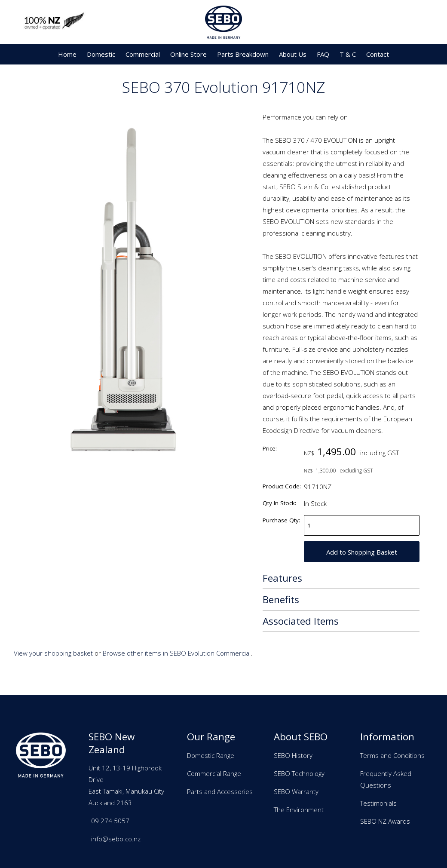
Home (67, 54)
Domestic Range (211, 755)
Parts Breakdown (243, 54)
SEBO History (293, 755)
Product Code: (282, 486)
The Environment (299, 810)
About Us (293, 54)
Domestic (101, 54)
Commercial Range (214, 773)
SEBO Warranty (296, 791)
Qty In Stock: (279, 503)
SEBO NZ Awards (385, 821)
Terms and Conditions (392, 755)
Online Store (188, 54)
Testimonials (378, 803)
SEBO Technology (299, 773)
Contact (378, 54)
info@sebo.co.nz (116, 839)
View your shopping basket (53, 653)
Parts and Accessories (220, 791)
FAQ (323, 54)
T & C (348, 54)
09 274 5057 (110, 821)
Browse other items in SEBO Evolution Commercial (177, 653)
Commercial (143, 54)
